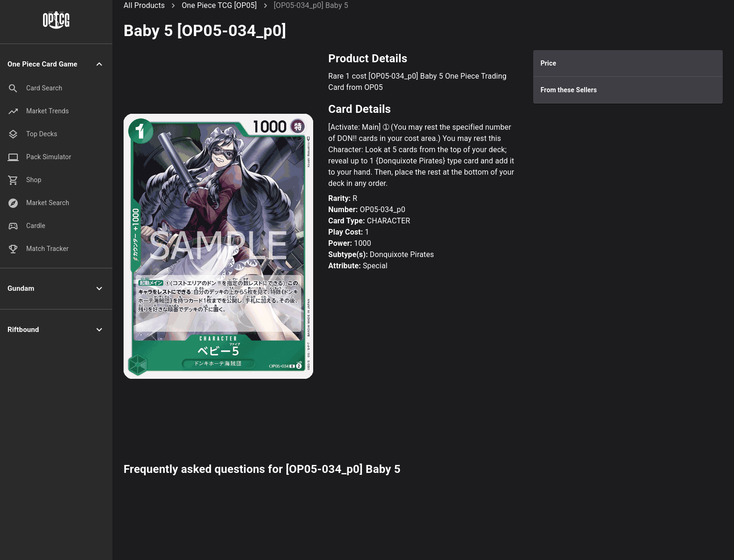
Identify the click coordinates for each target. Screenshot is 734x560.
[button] (56, 64)
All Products (144, 5)
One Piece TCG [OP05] (219, 5)
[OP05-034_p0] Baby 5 (311, 5)
